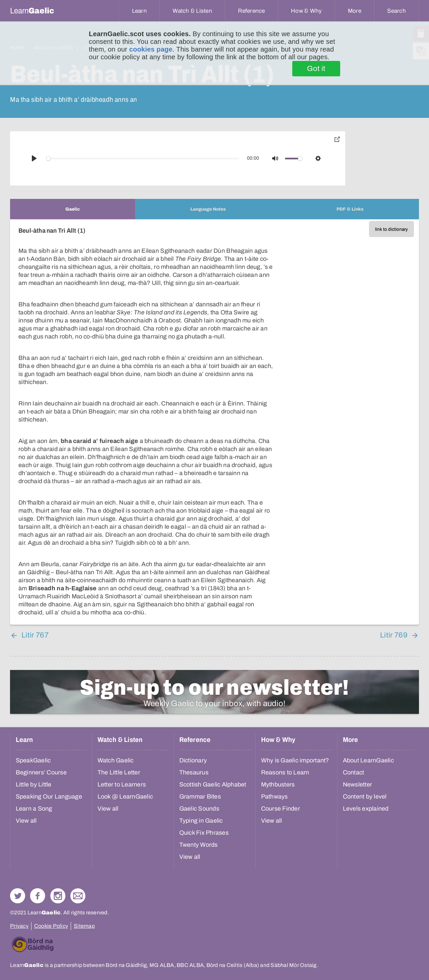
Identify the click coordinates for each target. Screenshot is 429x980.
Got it (316, 69)
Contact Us (78, 896)
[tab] (73, 209)
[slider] (143, 159)
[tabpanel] (214, 422)
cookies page (151, 49)
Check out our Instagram (58, 896)
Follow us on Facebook (38, 896)
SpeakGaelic (33, 760)
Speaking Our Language (49, 797)
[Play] (34, 158)
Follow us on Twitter (18, 896)
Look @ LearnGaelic (125, 797)
